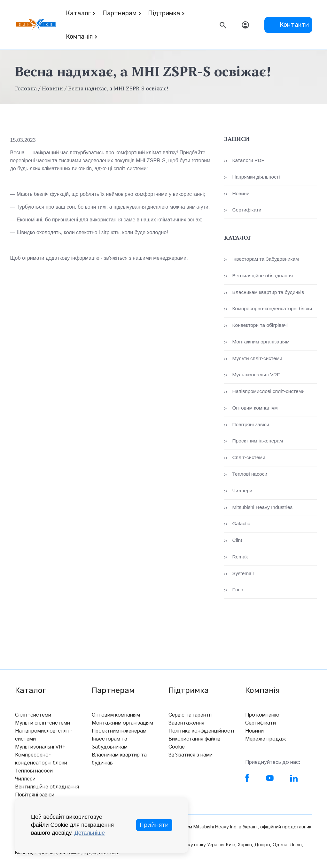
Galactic (241, 525)
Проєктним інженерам (258, 442)
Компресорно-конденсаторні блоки (273, 309)
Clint (237, 542)
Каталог (78, 13)
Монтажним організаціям (261, 343)
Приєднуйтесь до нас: (273, 764)
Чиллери (242, 492)
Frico (238, 592)
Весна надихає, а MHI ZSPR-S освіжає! (120, 88)
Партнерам (119, 13)
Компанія (79, 36)
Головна (26, 88)
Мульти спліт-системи (258, 359)
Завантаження (186, 725)
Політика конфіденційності (201, 733)
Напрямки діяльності (257, 177)
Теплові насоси (250, 476)
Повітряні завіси (251, 426)
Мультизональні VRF (257, 376)
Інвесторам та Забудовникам (266, 260)
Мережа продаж (266, 741)
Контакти (294, 25)
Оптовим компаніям (256, 409)
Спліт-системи (249, 459)
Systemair (243, 575)
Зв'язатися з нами (191, 757)
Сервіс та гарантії (190, 717)
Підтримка (164, 13)
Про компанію (262, 717)
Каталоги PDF (249, 161)
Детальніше (90, 833)
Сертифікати (247, 210)
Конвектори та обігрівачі (261, 326)
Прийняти (154, 825)
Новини (53, 88)
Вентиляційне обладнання (263, 276)
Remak (240, 559)
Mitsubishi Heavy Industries (263, 509)
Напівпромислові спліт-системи (269, 392)
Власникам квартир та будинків (269, 293)
